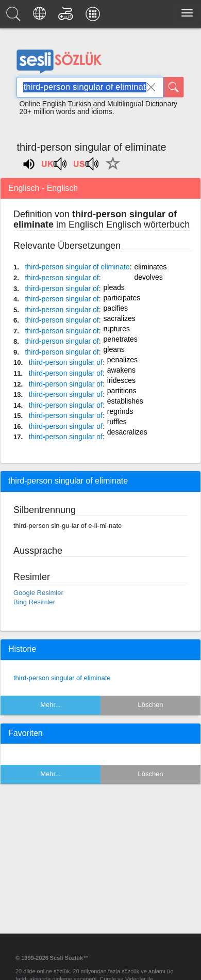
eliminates (151, 267)
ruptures (117, 329)
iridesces (121, 380)
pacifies (116, 308)
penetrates (121, 339)
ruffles (117, 422)
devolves (149, 277)
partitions (122, 391)
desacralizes (127, 432)
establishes (125, 401)
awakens (121, 370)
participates (122, 298)
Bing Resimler (34, 602)
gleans (114, 349)
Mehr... (51, 705)
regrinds (120, 411)
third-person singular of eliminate (62, 678)
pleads (114, 287)
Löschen (150, 705)
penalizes (122, 360)
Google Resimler (38, 593)
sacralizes (120, 318)
